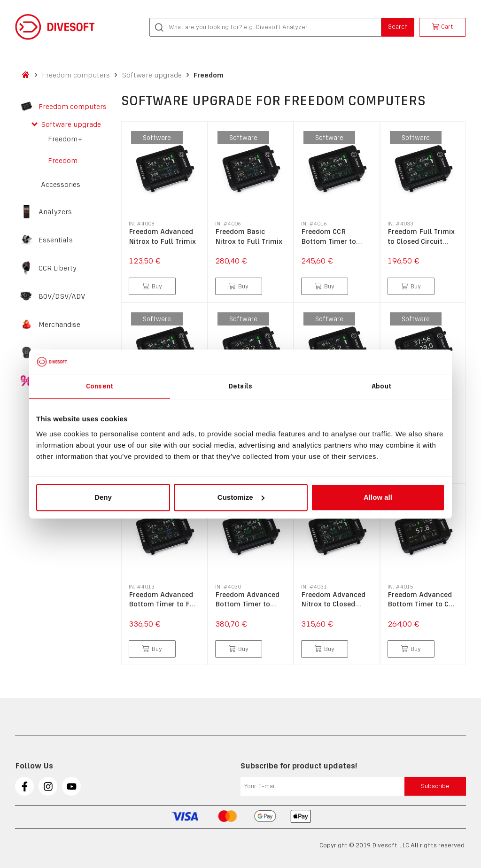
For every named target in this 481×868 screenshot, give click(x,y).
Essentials (56, 240)
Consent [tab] (100, 386)
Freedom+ (65, 139)
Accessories (61, 185)
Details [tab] (240, 386)
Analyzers (55, 212)
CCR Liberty (58, 268)
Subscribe (435, 786)
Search (398, 27)
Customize (241, 497)
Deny (103, 497)
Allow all (378, 497)
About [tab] (381, 386)
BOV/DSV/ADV (62, 296)
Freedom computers (76, 75)
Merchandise (59, 325)
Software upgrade (152, 75)
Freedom (209, 75)
